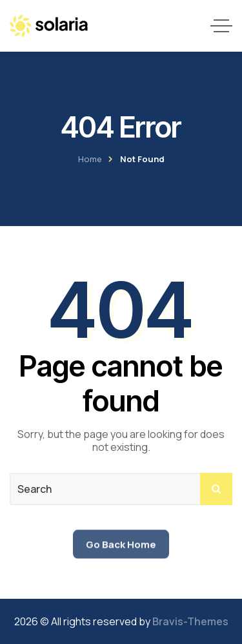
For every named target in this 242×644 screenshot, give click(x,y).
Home (90, 159)
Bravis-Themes (190, 621)
